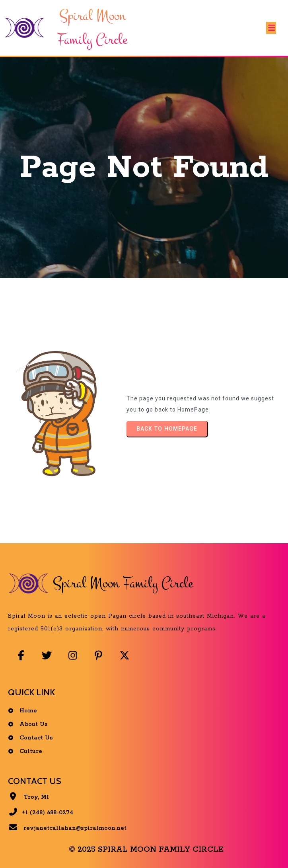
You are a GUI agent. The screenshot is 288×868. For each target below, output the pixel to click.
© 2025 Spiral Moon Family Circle (146, 849)
